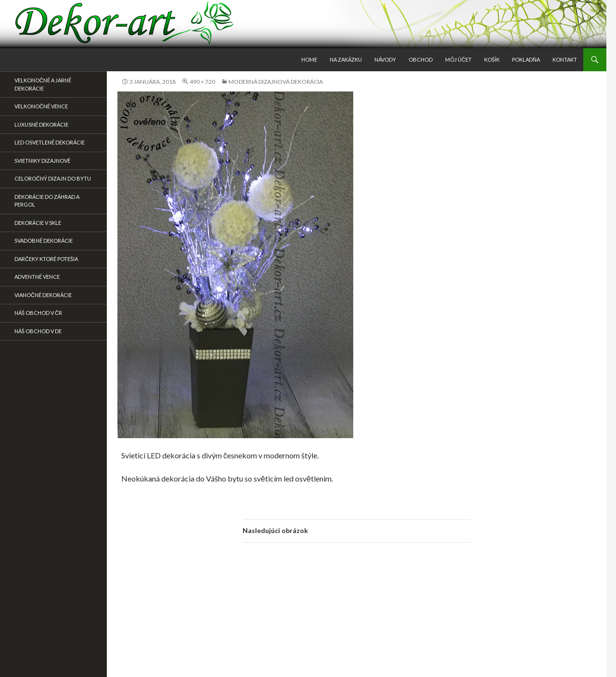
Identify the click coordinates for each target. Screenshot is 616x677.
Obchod (421, 59)
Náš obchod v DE (38, 331)
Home (309, 59)
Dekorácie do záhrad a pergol (47, 201)
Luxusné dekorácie (41, 124)
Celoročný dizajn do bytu (53, 178)
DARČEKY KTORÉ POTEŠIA (46, 259)
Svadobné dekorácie (44, 241)
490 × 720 (202, 82)
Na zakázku (346, 59)
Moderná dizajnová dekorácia (276, 82)
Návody (385, 59)
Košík (492, 59)
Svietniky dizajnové (42, 161)
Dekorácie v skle (38, 223)
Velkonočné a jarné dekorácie (43, 84)
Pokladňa (526, 59)
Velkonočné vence (41, 106)
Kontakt (565, 59)
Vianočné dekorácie (43, 295)
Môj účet (458, 59)
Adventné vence (37, 277)
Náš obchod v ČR (38, 313)
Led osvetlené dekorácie (50, 142)
